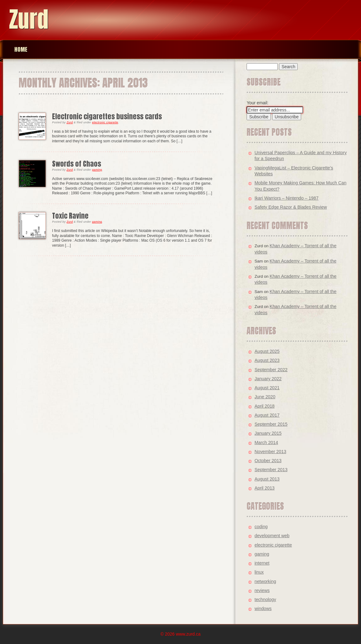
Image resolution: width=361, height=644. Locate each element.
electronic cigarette (105, 122)
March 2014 (266, 443)
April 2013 (264, 488)
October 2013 (268, 461)
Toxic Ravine (70, 216)
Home (21, 49)
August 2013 (267, 479)
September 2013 (271, 470)
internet (262, 563)
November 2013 (270, 452)
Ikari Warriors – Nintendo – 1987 (286, 198)
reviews (262, 590)
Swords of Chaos (77, 164)
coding (261, 527)
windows (263, 608)
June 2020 (265, 397)
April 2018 (264, 406)
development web (272, 536)
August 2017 (267, 415)
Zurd (29, 19)
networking (265, 581)
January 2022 (268, 379)
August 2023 (267, 360)
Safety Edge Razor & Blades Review (291, 207)
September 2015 (271, 424)
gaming (97, 170)
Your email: (258, 103)
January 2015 (268, 433)
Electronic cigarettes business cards (107, 116)
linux (259, 572)
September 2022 (271, 370)
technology (265, 599)
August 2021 (267, 388)
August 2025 (267, 351)
